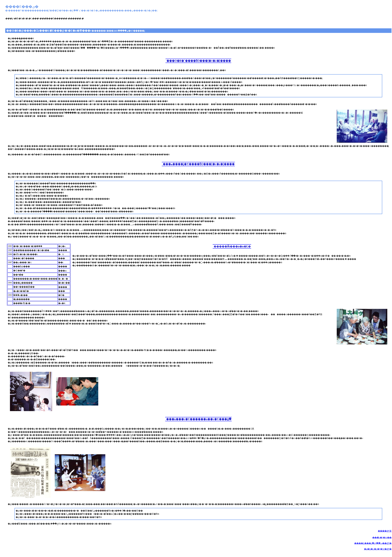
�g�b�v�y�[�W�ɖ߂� (378, 549)
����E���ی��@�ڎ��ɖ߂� (373, 543)
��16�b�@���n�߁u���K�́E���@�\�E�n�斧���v (76, 31)
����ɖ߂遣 (385, 531)
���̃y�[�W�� (382, 538)
